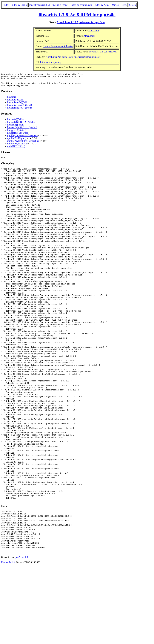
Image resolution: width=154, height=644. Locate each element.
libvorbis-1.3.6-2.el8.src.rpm (103, 52)
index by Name (102, 5)
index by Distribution (40, 5)
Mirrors (116, 5)
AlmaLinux (94, 31)
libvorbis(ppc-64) (16, 102)
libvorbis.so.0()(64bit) (18, 105)
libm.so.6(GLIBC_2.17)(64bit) (22, 130)
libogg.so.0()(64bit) (17, 133)
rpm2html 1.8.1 (22, 635)
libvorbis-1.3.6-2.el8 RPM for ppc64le (77, 15)
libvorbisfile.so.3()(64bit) (19, 110)
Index (6, 5)
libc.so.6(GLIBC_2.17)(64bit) (22, 125)
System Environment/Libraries (58, 46)
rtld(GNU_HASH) (16, 149)
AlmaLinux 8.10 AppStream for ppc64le (81, 22)
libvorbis (12, 100)
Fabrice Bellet (8, 640)
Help (124, 5)
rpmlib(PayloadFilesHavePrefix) (23, 144)
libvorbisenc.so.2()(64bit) (20, 108)
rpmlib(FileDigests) (17, 141)
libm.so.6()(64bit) (16, 127)
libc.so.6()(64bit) (15, 122)
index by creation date (82, 5)
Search (132, 5)
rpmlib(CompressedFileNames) (22, 138)
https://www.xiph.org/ (51, 62)
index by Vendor (60, 5)
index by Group (19, 5)
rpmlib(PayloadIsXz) (17, 146)
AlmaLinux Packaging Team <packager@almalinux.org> (73, 57)
